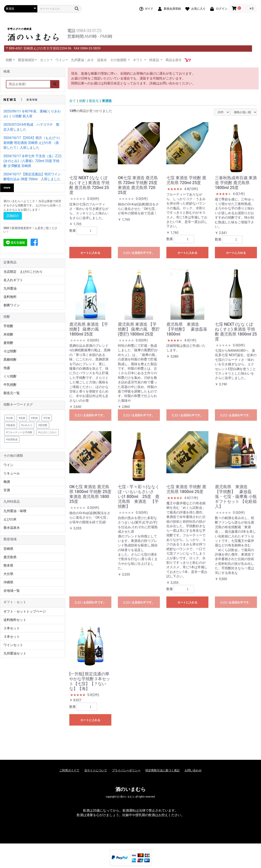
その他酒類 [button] (119, 60)
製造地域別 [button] (26, 60)
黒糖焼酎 (10, 360)
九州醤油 (10, 288)
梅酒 (7, 482)
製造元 (94, 101)
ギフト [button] (138, 60)
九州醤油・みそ (82, 60)
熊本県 (8, 565)
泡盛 (7, 368)
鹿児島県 (10, 557)
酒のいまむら (131, 789)
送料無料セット (15, 620)
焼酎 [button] (9, 60)
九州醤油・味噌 (15, 511)
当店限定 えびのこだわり (23, 272)
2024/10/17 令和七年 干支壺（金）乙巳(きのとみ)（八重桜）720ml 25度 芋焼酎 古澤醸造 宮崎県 (33, 161)
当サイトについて (96, 770)
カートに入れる (90, 253)
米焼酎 (8, 334)
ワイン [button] (60, 60)
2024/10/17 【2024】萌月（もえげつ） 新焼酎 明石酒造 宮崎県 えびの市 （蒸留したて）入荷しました (33, 143)
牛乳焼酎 (10, 385)
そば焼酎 (10, 351)
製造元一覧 (12, 393)
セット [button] (45, 60)
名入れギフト (13, 280)
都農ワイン (12, 305)
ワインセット (13, 645)
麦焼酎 (8, 343)
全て (73, 101)
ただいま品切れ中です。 (139, 253)
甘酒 (7, 490)
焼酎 (82, 101)
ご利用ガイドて (69, 770)
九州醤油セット (15, 653)
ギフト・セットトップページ (25, 611)
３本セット (12, 637)
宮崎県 (8, 549)
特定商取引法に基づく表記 (163, 770)
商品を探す (174, 60)
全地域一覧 (12, 591)
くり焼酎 (10, 376)
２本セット (12, 628)
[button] (34, 243)
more (7, 188)
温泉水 (102, 60)
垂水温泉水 (12, 528)
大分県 (8, 574)
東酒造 (107, 101)
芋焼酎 (8, 326)
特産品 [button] (155, 60)
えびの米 (10, 519)
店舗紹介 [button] (13, 216)
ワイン (8, 465)
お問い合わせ (193, 770)
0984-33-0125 (89, 31)
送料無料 (10, 297)
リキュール (12, 473)
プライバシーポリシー (126, 770)
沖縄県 (8, 582)
